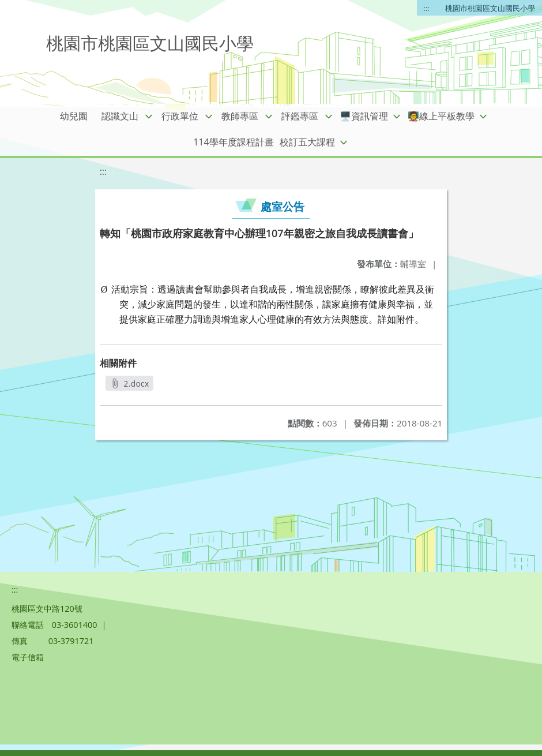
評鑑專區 (300, 116)
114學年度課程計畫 (233, 142)
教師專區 (240, 116)
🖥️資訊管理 (364, 116)
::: (427, 8)
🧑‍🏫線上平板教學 (441, 116)
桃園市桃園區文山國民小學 (490, 8)
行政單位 (180, 116)
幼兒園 (74, 116)
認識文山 (120, 116)
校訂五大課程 (307, 142)
